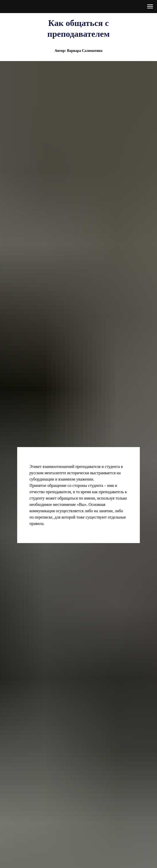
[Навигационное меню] (150, 7)
